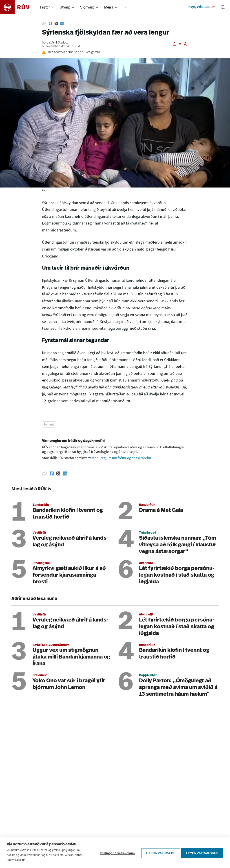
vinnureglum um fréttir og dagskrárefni (122, 458)
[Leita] (223, 7)
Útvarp (65, 7)
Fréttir (45, 7)
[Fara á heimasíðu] (19, 7)
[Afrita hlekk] (44, 23)
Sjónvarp (87, 7)
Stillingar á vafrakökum (116, 853)
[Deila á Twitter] (56, 23)
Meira (109, 7)
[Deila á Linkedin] (62, 23)
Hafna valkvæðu (160, 853)
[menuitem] (53, 7)
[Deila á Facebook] (50, 23)
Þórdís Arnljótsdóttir (56, 43)
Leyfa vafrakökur (202, 853)
